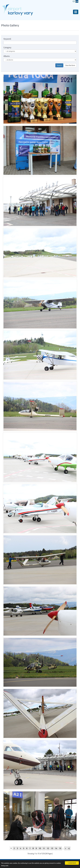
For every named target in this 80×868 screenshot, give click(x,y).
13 (52, 848)
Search (59, 65)
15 (60, 848)
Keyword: (7, 39)
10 (40, 848)
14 (56, 848)
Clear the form (70, 65)
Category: (7, 47)
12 (48, 848)
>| (69, 848)
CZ (74, 1)
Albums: (7, 56)
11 (44, 848)
